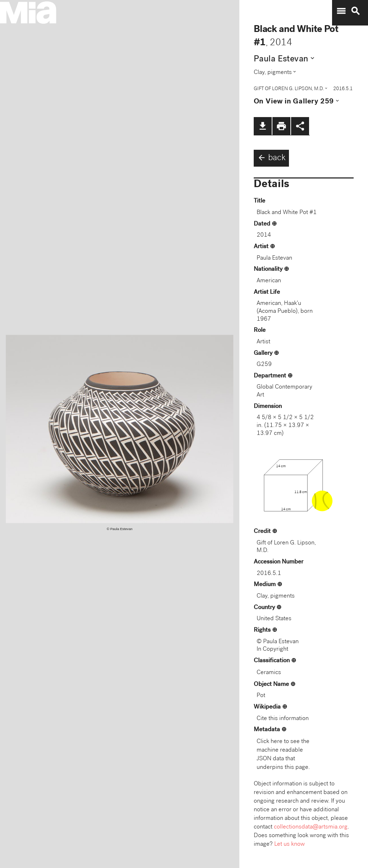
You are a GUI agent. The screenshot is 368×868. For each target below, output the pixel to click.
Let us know (289, 844)
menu (341, 11)
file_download (263, 126)
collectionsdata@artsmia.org (311, 827)
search (355, 11)
